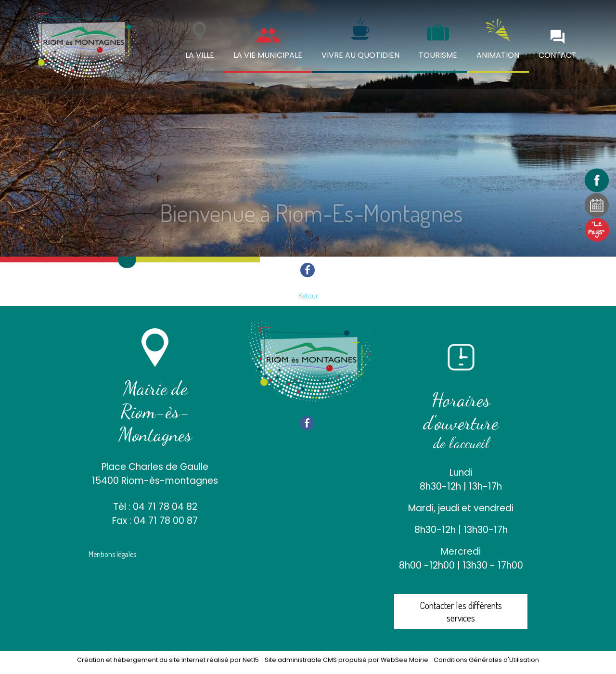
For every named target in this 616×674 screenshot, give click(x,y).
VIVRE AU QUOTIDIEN (360, 55)
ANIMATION (498, 55)
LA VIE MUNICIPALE (268, 55)
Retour (308, 296)
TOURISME (438, 55)
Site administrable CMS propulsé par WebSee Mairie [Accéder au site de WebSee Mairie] (346, 660)
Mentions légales (112, 554)
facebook (308, 270)
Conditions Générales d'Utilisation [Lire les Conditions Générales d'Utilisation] (486, 660)
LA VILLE (200, 55)
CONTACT (558, 55)
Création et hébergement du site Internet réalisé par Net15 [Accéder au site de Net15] (168, 660)
